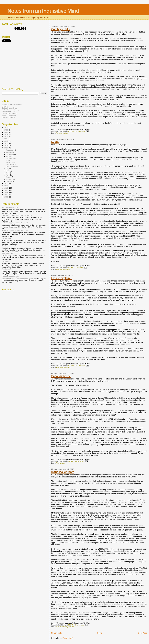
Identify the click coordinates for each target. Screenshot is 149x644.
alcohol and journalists (64, 367)
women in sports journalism (65, 627)
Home (100, 633)
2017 (6, 139)
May (8, 173)
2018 (6, 137)
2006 (6, 197)
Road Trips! (6, 106)
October (9, 152)
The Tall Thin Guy (8, 112)
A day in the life (7, 254)
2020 (6, 132)
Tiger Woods (60, 463)
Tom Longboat (7, 261)
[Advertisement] (23, 65)
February (10, 179)
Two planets (6, 238)
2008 (6, 192)
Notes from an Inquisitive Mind (43, 11)
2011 (6, 186)
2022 (6, 130)
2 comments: (79, 267)
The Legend (6, 269)
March (9, 177)
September (10, 154)
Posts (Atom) (68, 638)
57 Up (55, 142)
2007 (6, 195)
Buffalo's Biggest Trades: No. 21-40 (15, 231)
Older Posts (142, 633)
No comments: (80, 131)
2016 (6, 141)
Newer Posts (56, 633)
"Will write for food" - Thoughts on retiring (17, 215)
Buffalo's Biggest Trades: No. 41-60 (15, 223)
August (9, 156)
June (8, 171)
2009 (6, 190)
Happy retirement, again (11, 277)
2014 (6, 146)
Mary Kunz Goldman (9, 113)
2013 (6, 148)
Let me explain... (61, 278)
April (8, 175)
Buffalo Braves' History (10, 108)
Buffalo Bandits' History (10, 110)
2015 (6, 143)
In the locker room (63, 472)
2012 (6, 183)
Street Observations (9, 115)
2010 (6, 188)
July (8, 169)
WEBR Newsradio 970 (10, 207)
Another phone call (9, 246)
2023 (6, 128)
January (9, 181)
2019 (6, 134)
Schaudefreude (61, 376)
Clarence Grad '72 (9, 117)
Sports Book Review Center (12, 104)
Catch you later (61, 29)
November (10, 150)
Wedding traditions (63, 133)
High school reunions (63, 269)
